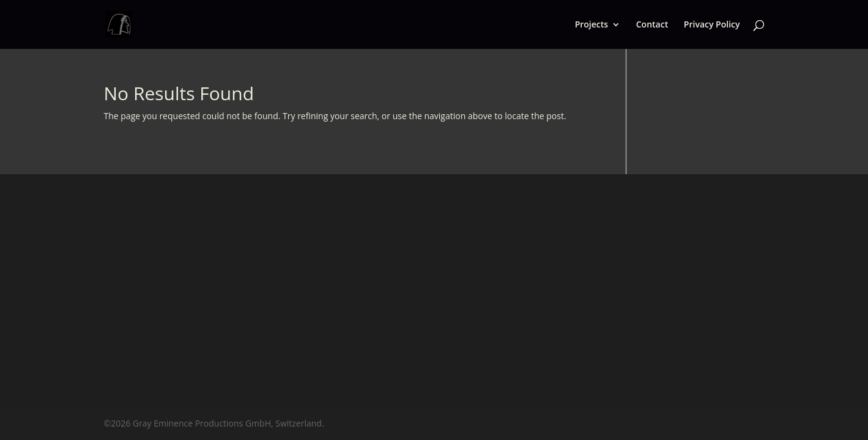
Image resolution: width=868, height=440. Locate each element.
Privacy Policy (712, 25)
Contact (652, 25)
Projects (592, 25)
